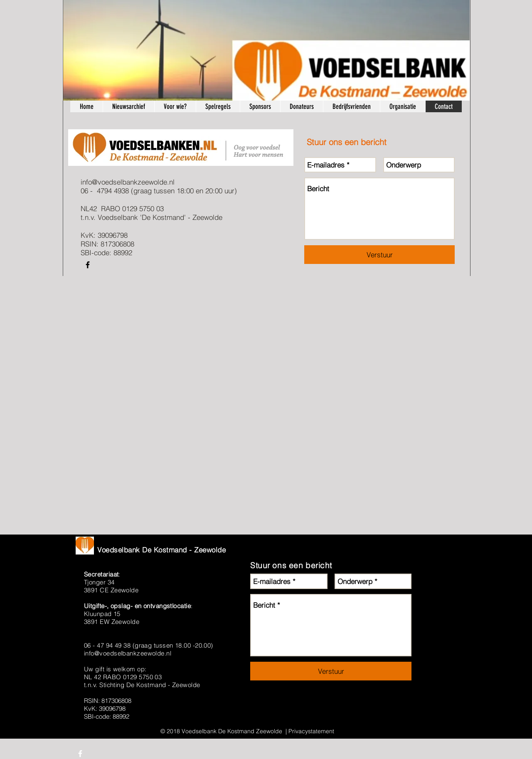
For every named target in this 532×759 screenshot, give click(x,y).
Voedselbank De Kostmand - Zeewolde (161, 550)
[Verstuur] (379, 255)
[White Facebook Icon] (80, 754)
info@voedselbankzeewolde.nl (128, 182)
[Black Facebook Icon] (88, 265)
